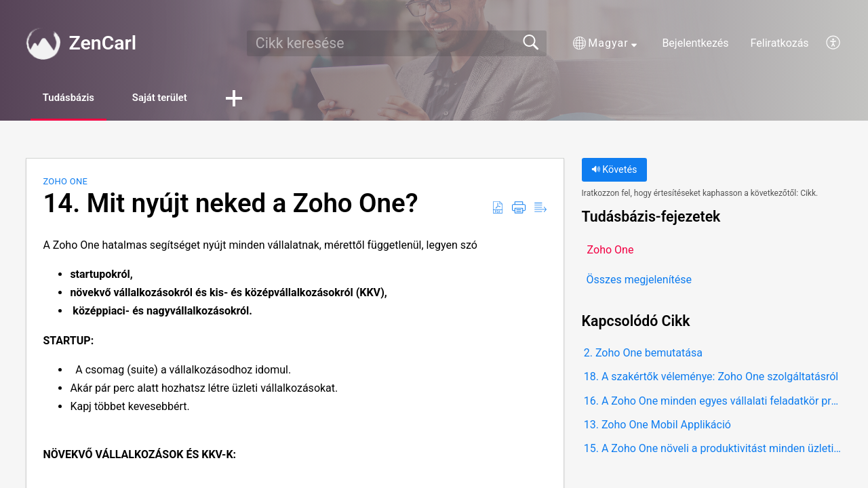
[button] (605, 43)
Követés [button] (614, 171)
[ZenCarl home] (43, 43)
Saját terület (182, 99)
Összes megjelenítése (639, 281)
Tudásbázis (77, 99)
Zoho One (65, 183)
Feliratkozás (780, 43)
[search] (397, 43)
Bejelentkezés (695, 43)
